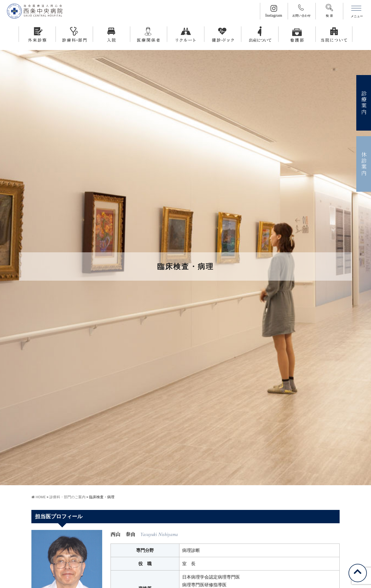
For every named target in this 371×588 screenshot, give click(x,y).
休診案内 (364, 164)
